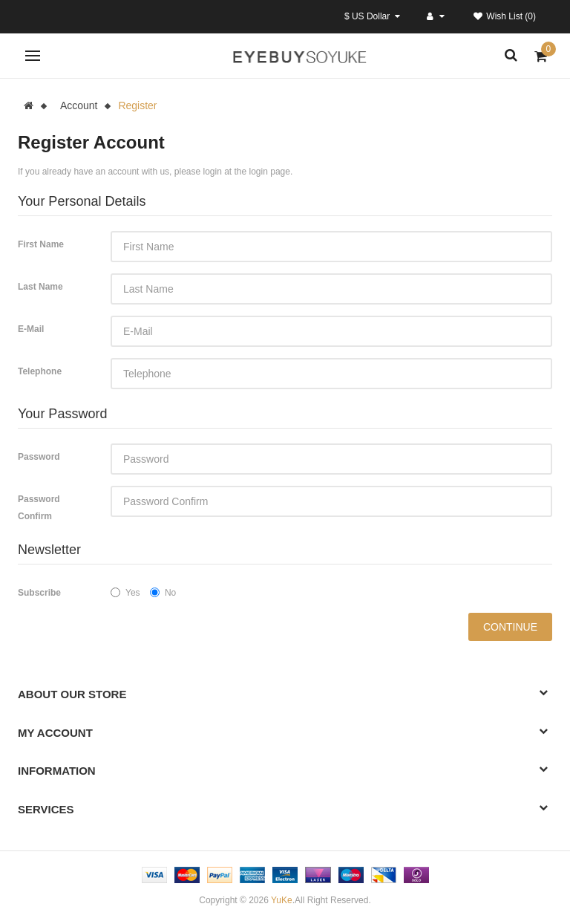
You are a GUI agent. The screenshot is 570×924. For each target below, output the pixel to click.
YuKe (282, 900)
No (163, 593)
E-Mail (31, 329)
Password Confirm (39, 508)
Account (79, 105)
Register (137, 105)
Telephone (40, 371)
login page (270, 172)
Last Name (40, 287)
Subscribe (39, 593)
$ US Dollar (372, 16)
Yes (125, 593)
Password (39, 457)
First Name (41, 244)
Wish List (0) (505, 16)
